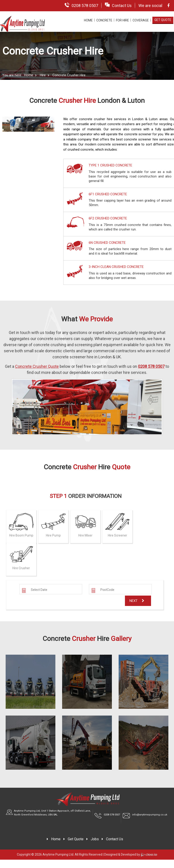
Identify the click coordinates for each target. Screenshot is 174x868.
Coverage (141, 20)
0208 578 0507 (81, 5)
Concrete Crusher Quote (37, 366)
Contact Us (118, 5)
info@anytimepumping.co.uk (150, 815)
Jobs (95, 839)
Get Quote (163, 20)
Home (88, 20)
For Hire (122, 20)
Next (137, 601)
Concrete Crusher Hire (69, 75)
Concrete (104, 20)
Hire (43, 75)
